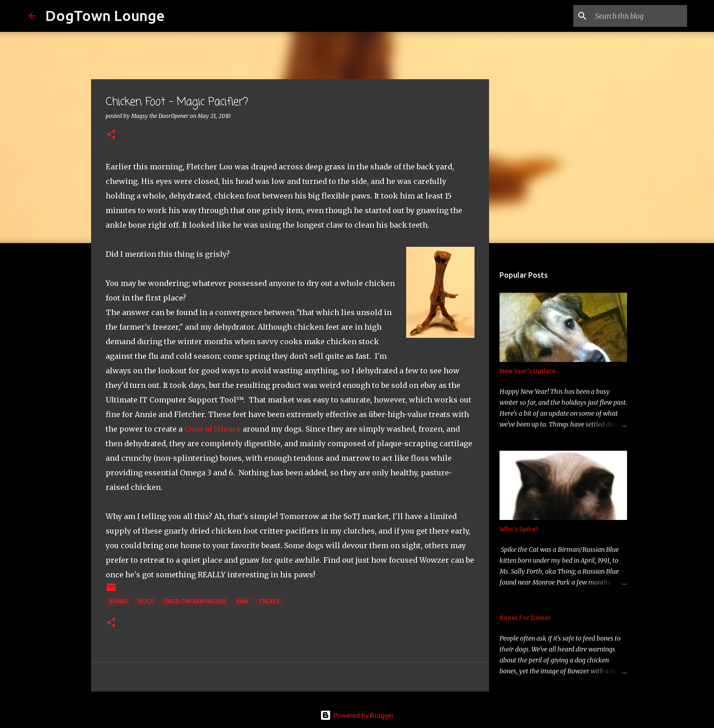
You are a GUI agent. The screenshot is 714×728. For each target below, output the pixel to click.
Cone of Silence (213, 429)
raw (242, 601)
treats (269, 601)
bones (118, 601)
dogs (146, 601)
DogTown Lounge (105, 15)
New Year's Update (528, 371)
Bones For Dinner (525, 618)
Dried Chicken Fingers (195, 601)
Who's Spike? (519, 529)
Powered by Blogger (357, 715)
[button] (111, 135)
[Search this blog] (639, 16)
